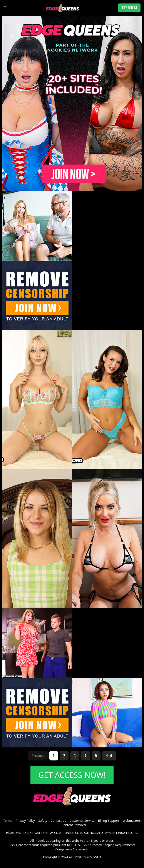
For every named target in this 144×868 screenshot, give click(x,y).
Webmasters (132, 821)
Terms (8, 821)
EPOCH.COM (73, 833)
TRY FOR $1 (129, 8)
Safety (43, 821)
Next (109, 756)
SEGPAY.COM (52, 833)
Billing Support (109, 821)
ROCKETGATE (33, 833)
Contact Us (58, 821)
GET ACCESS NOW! (72, 775)
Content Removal (74, 825)
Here (20, 845)
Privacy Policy (25, 821)
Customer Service (82, 821)
